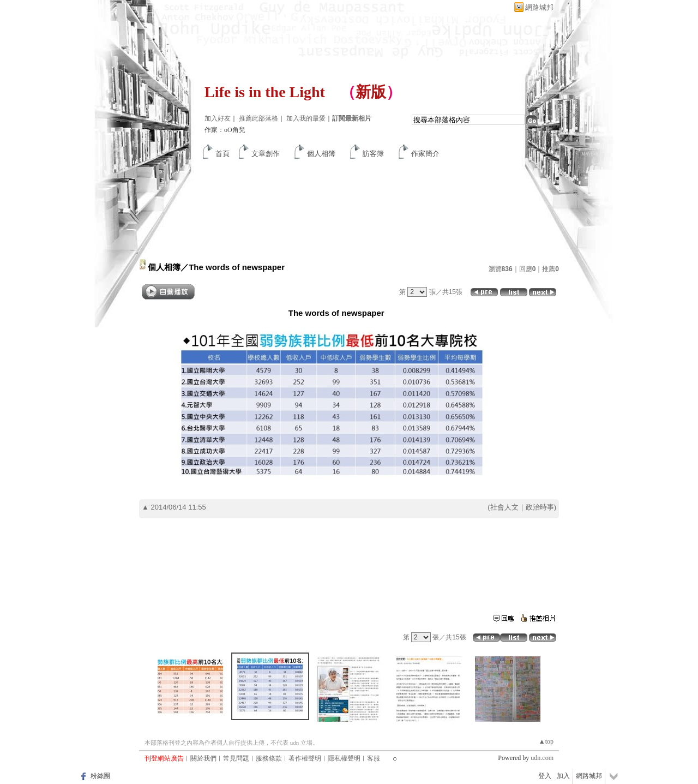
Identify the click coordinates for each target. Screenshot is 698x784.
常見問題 (236, 758)
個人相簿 (321, 154)
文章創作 (266, 154)
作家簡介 (425, 154)
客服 (374, 758)
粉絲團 (100, 776)
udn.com (542, 758)
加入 (563, 776)
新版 (371, 92)
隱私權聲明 (344, 758)
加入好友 (218, 118)
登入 (545, 776)
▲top (546, 741)
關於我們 (203, 758)
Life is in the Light (265, 92)
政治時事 (540, 507)
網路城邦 (539, 7)
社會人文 (504, 507)
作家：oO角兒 (225, 130)
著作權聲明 (305, 758)
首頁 (222, 154)
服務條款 (269, 758)
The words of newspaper (237, 267)
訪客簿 (373, 154)
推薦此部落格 (258, 118)
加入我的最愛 (306, 118)
